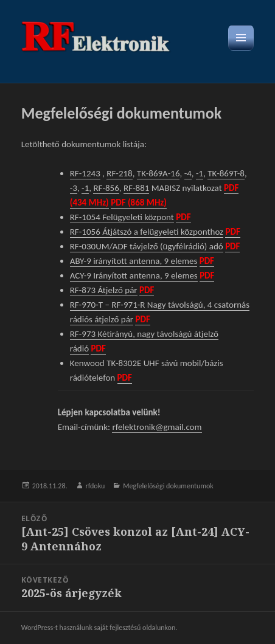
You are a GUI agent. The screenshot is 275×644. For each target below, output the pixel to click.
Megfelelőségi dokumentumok (168, 486)
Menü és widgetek (241, 50)
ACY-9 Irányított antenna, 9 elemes (134, 275)
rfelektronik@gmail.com (157, 427)
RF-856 (106, 188)
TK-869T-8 (226, 173)
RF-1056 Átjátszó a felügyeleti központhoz (147, 232)
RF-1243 (85, 173)
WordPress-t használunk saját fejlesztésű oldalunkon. (99, 628)
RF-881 (136, 188)
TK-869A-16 (158, 173)
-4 (188, 173)
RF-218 (119, 173)
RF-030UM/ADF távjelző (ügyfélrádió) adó (147, 246)
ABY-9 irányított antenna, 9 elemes (134, 261)
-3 (74, 188)
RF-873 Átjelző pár (104, 290)
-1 (200, 173)
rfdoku (96, 486)
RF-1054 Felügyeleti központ (122, 217)
